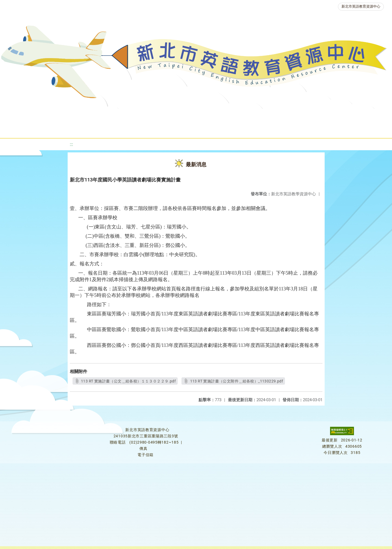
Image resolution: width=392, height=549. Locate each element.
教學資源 (115, 115)
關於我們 (24, 115)
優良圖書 (187, 115)
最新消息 (57, 115)
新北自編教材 (151, 115)
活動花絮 (193, 129)
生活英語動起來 (324, 115)
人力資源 (285, 115)
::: (71, 144)
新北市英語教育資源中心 (361, 6)
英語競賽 (253, 115)
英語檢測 (220, 115)
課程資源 (83, 115)
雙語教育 (362, 115)
